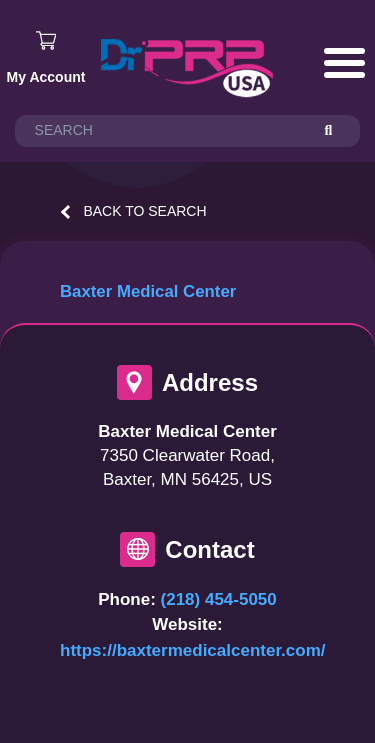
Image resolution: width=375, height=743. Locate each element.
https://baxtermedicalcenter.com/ (192, 650)
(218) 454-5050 (219, 599)
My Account (46, 77)
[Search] (338, 131)
